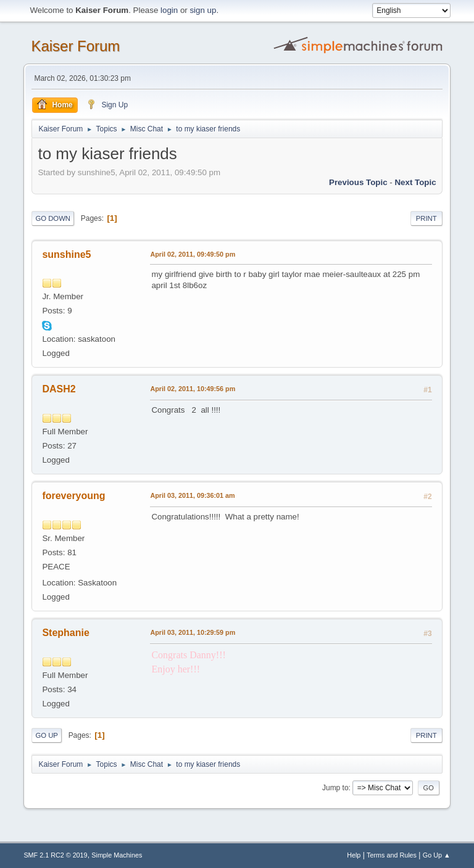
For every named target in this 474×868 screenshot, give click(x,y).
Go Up (47, 735)
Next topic (415, 182)
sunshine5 (66, 254)
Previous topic (358, 182)
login (169, 10)
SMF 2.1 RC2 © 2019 (55, 855)
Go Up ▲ (437, 855)
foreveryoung (73, 496)
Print (426, 218)
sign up (203, 10)
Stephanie (65, 633)
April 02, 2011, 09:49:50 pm (193, 254)
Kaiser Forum (75, 46)
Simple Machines (117, 855)
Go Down (53, 218)
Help (354, 855)
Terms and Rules (392, 855)
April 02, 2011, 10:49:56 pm (193, 389)
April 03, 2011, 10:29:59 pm (193, 632)
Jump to (335, 788)
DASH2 (59, 389)
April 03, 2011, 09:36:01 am (192, 495)
